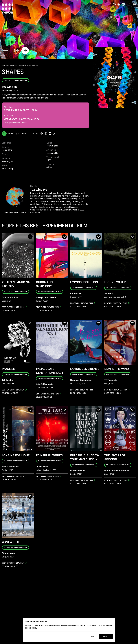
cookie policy (31, 628)
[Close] (112, 621)
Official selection (26, 66)
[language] (123, 4)
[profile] (119, 4)
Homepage (6, 66)
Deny (92, 637)
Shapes (36, 66)
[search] (127, 4)
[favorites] (115, 4)
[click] (18, 50)
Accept (106, 637)
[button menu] (134, 3)
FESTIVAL (15, 66)
